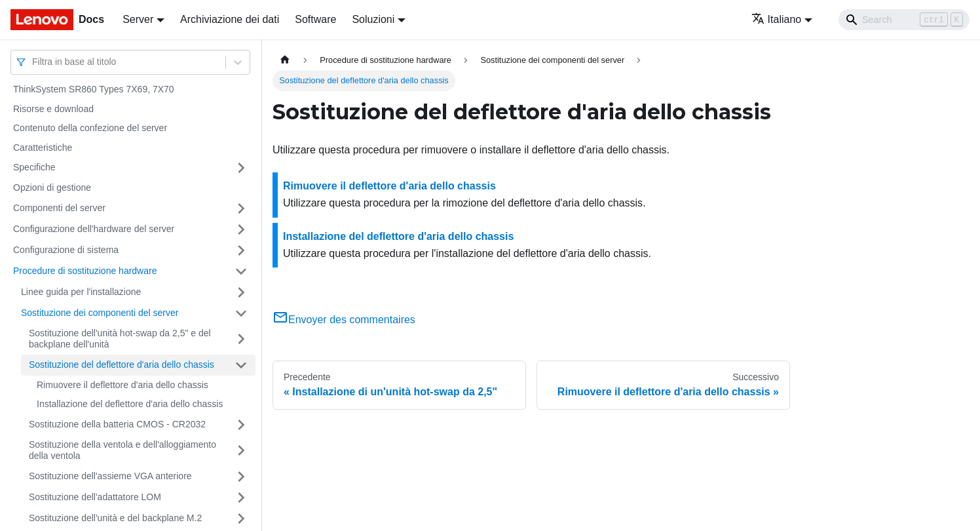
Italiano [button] (777, 19)
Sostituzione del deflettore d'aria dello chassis (122, 364)
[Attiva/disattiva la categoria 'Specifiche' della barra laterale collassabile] (241, 168)
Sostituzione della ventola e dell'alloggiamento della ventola (122, 450)
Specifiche (34, 167)
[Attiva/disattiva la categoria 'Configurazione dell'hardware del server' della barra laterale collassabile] (241, 229)
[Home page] (285, 60)
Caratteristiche (43, 147)
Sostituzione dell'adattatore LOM (95, 497)
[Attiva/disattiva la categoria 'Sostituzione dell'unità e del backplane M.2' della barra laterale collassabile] (241, 519)
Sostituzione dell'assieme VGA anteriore (110, 476)
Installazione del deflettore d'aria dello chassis (130, 404)
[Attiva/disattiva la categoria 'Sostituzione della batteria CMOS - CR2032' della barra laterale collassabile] (241, 425)
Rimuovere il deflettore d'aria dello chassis (122, 385)
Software (315, 19)
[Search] (904, 20)
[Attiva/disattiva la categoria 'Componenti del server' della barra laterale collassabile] (241, 208)
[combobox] (33, 62)
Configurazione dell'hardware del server (94, 229)
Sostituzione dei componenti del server (100, 313)
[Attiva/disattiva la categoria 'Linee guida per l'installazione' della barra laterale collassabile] (241, 292)
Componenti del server (59, 208)
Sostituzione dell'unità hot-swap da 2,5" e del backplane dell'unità (120, 339)
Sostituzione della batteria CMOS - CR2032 (117, 424)
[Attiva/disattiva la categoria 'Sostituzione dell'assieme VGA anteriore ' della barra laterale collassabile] (241, 477)
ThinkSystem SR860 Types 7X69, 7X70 (94, 89)
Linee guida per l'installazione (81, 292)
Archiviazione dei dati (230, 19)
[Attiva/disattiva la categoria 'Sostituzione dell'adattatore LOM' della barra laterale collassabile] (241, 498)
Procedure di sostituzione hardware (85, 271)
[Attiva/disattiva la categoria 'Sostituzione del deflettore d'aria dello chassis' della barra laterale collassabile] (241, 365)
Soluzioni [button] (373, 19)
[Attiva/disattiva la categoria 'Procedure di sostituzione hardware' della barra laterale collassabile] (241, 271)
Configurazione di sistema (66, 250)
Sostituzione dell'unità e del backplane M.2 (115, 518)
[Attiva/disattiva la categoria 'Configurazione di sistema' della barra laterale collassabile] (241, 250)
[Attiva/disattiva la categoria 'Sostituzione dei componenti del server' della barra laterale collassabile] (241, 313)
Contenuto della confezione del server (90, 128)
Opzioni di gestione (52, 187)
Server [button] (138, 19)
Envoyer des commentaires (344, 320)
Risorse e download (53, 109)
